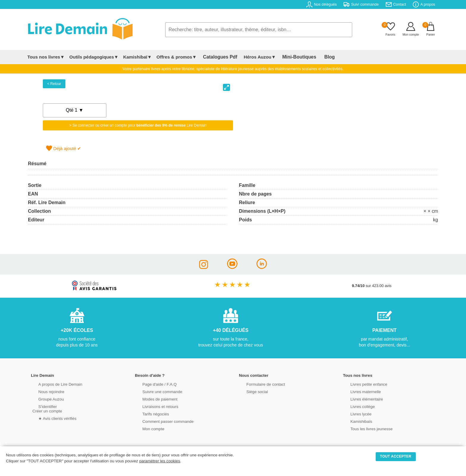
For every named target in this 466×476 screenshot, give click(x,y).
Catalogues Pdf (218, 57)
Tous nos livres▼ (46, 57)
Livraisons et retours (154, 406)
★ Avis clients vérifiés (51, 418)
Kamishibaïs (355, 421)
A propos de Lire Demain (53, 384)
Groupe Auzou (45, 399)
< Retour (54, 84)
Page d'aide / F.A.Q (153, 384)
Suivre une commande (155, 391)
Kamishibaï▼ (138, 57)
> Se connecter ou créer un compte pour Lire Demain (138, 125)
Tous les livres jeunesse (365, 428)
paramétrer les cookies (160, 461)
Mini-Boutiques (292, 57)
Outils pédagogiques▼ (94, 57)
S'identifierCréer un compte (47, 408)
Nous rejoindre (45, 391)
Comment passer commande (161, 421)
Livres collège (356, 406)
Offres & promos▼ (177, 57)
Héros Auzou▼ (255, 57)
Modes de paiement (153, 399)
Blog (318, 57)
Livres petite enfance (362, 384)
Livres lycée (355, 413)
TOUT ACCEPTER (396, 456)
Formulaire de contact (259, 384)
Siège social (251, 391)
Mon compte (147, 428)
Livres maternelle (359, 391)
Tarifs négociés (149, 413)
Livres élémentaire (360, 399)
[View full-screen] (226, 87)
